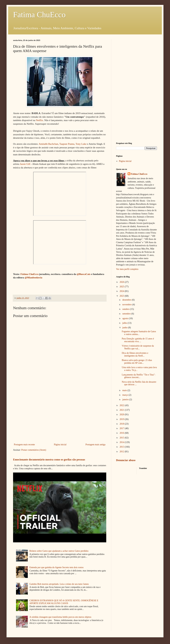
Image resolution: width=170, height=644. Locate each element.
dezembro (127, 300)
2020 (122, 415)
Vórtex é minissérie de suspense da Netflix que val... (138, 347)
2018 (122, 424)
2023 (122, 296)
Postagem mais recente (24, 445)
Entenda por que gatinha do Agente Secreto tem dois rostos (56, 567)
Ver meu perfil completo (127, 269)
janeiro (126, 400)
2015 (122, 438)
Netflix (40, 120)
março (125, 395)
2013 (122, 447)
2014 (122, 442)
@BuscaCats (84, 274)
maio (125, 390)
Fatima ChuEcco (39, 15)
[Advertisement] (60, 416)
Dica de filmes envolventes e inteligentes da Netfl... (135, 354)
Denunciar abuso (126, 460)
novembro (127, 305)
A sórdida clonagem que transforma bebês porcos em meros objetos (60, 617)
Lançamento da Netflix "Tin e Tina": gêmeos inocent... (139, 376)
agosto (126, 318)
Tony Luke (81, 144)
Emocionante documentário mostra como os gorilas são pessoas (49, 460)
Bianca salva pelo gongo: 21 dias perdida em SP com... (137, 362)
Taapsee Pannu (67, 144)
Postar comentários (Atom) (34, 450)
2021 (122, 410)
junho (125, 328)
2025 (122, 287)
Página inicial (60, 445)
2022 (122, 405)
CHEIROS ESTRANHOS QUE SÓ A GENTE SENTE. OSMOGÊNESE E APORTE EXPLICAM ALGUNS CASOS (64, 602)
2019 (122, 419)
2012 (122, 452)
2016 (122, 433)
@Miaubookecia (34, 277)
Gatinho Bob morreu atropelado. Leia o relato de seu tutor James (59, 584)
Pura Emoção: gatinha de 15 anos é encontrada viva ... (138, 340)
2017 (122, 428)
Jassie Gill (25, 164)
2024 (122, 291)
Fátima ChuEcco (30, 274)
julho (125, 323)
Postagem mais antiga (95, 445)
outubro (126, 309)
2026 (122, 282)
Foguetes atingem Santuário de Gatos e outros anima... (139, 333)
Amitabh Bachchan (48, 144)
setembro (127, 314)
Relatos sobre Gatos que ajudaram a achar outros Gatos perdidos (59, 551)
